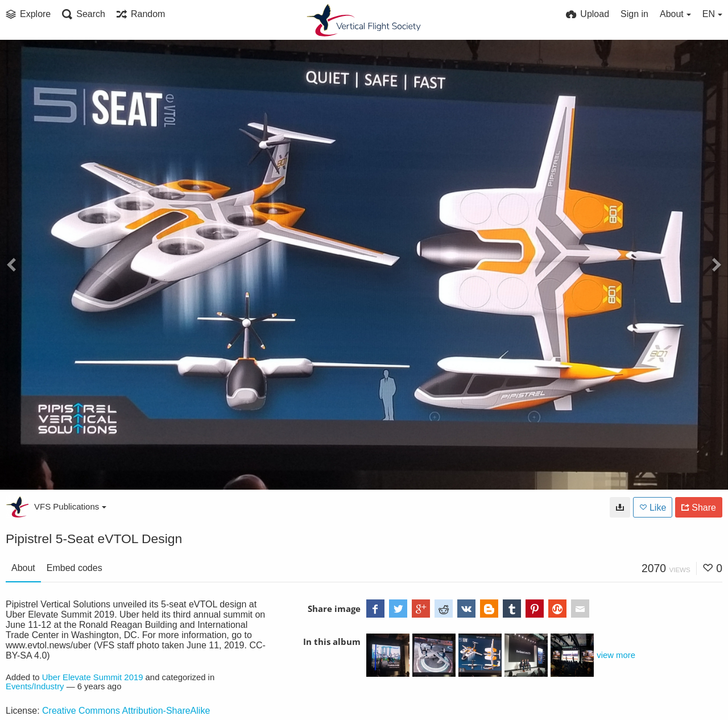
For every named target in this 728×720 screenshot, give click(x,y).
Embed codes (75, 568)
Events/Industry (35, 686)
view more (616, 655)
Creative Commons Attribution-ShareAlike (126, 711)
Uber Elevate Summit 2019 (93, 677)
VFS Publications (70, 506)
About (23, 568)
